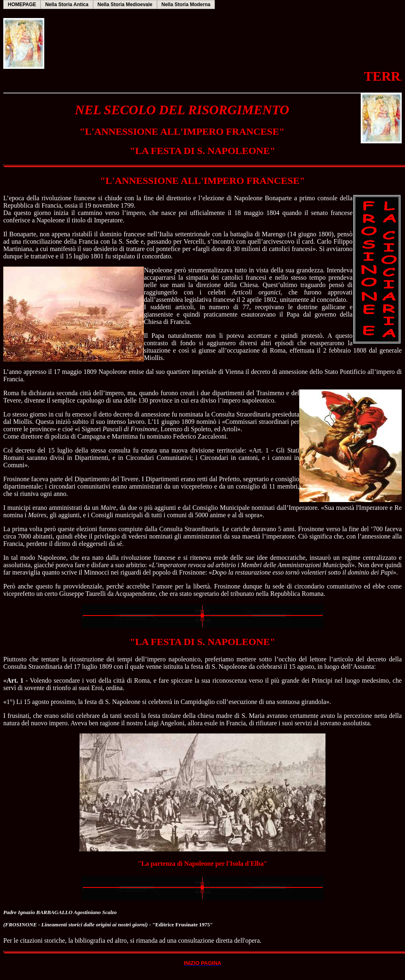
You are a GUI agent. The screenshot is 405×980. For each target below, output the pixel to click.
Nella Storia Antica (67, 5)
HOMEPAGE (22, 5)
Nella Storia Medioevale (125, 5)
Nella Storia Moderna (186, 5)
